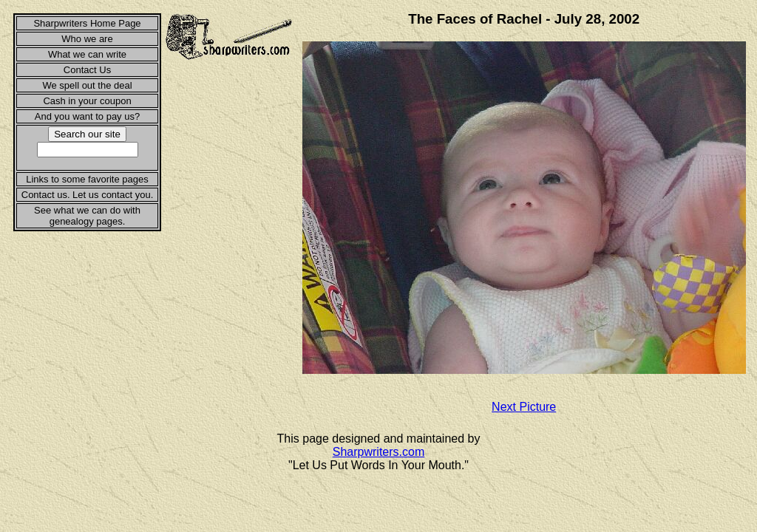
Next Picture (524, 407)
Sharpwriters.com (378, 452)
